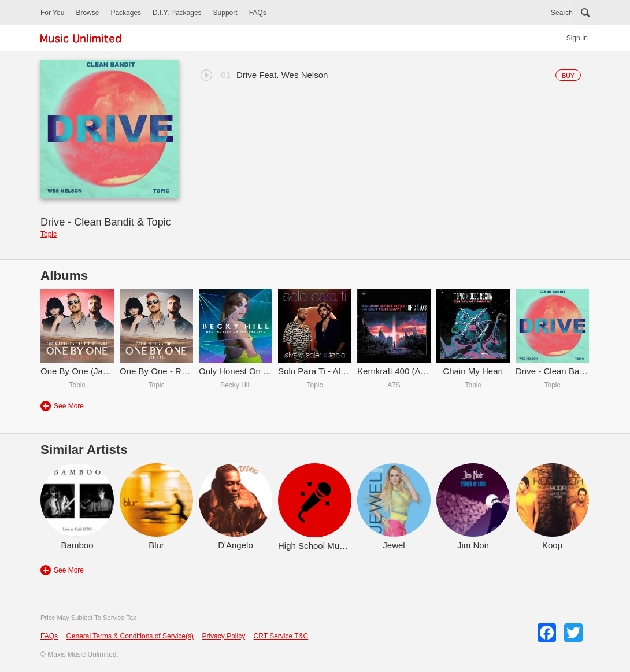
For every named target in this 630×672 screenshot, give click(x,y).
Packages (126, 13)
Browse (87, 13)
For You (52, 13)
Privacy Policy (223, 636)
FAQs (258, 13)
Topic (49, 234)
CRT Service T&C (281, 636)
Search (562, 13)
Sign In (577, 38)
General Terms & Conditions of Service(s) (130, 636)
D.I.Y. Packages (177, 13)
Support (225, 13)
